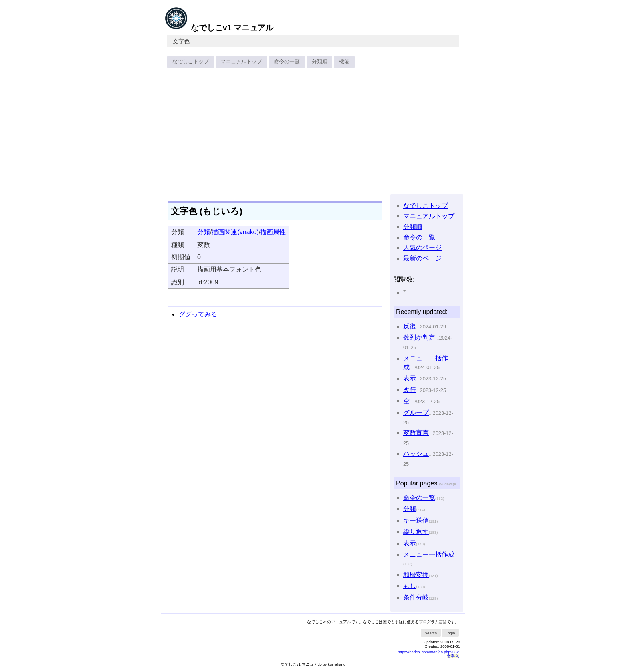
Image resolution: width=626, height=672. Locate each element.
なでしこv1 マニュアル (219, 28)
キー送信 (416, 520)
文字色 (181, 41)
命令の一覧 (287, 61)
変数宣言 (416, 433)
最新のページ (422, 258)
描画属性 (273, 232)
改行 (410, 390)
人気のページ (422, 248)
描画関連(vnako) (235, 232)
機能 (344, 61)
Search (431, 633)
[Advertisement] (313, 133)
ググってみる (198, 314)
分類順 (320, 61)
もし (410, 586)
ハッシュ (416, 454)
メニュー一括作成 (429, 554)
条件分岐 (416, 597)
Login (450, 633)
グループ (416, 413)
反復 (410, 326)
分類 (204, 232)
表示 (410, 378)
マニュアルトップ (241, 61)
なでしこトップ (191, 61)
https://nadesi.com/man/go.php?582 (428, 652)
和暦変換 (416, 575)
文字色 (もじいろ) (207, 211)
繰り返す (416, 532)
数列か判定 (419, 337)
